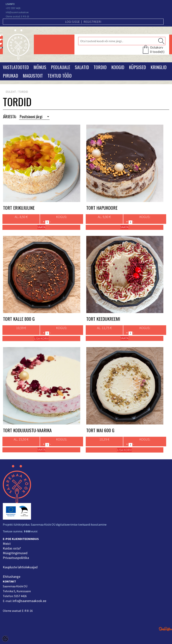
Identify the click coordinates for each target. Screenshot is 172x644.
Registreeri (92, 22)
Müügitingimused (15, 553)
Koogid (118, 67)
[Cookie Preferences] (5, 639)
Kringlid (159, 67)
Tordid (100, 67)
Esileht (11, 92)
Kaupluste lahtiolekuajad (20, 567)
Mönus (40, 67)
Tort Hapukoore (102, 208)
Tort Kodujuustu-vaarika (27, 430)
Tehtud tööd (60, 75)
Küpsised (137, 67)
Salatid (82, 67)
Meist (7, 544)
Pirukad (10, 75)
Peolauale (61, 67)
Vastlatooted (16, 67)
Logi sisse (72, 22)
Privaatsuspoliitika (16, 558)
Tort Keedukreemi (103, 319)
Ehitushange (12, 577)
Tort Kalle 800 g (19, 319)
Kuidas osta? (12, 548)
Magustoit (33, 75)
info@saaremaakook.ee (29, 601)
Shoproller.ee (165, 629)
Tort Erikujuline (19, 208)
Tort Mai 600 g (100, 430)
